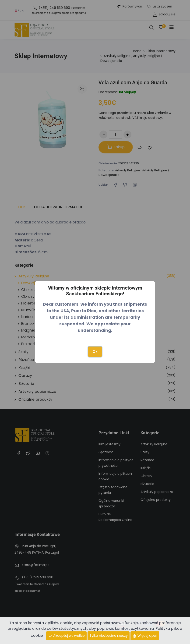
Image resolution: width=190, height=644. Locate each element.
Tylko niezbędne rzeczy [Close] (109, 636)
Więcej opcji (145, 636)
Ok (95, 352)
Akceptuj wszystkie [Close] (66, 636)
